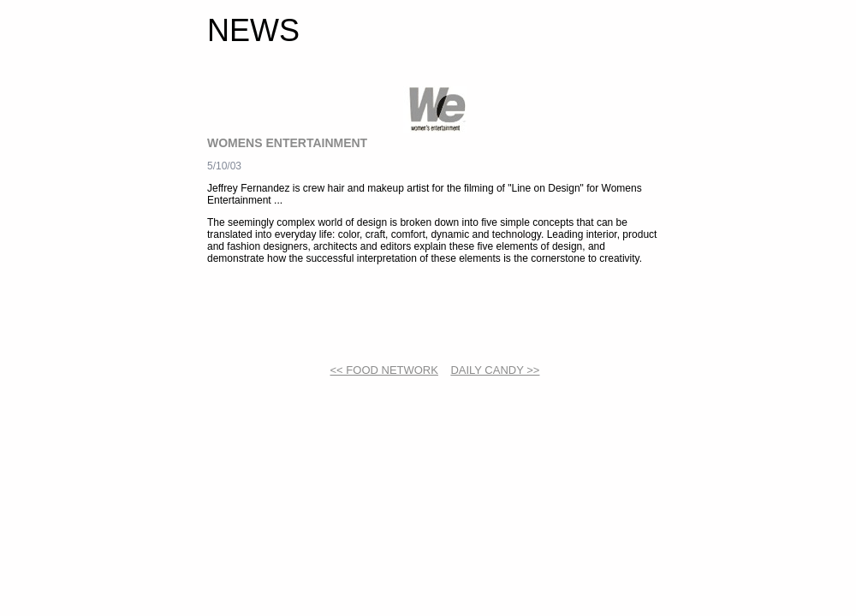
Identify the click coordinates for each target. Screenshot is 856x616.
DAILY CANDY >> (495, 370)
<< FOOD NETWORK (384, 370)
